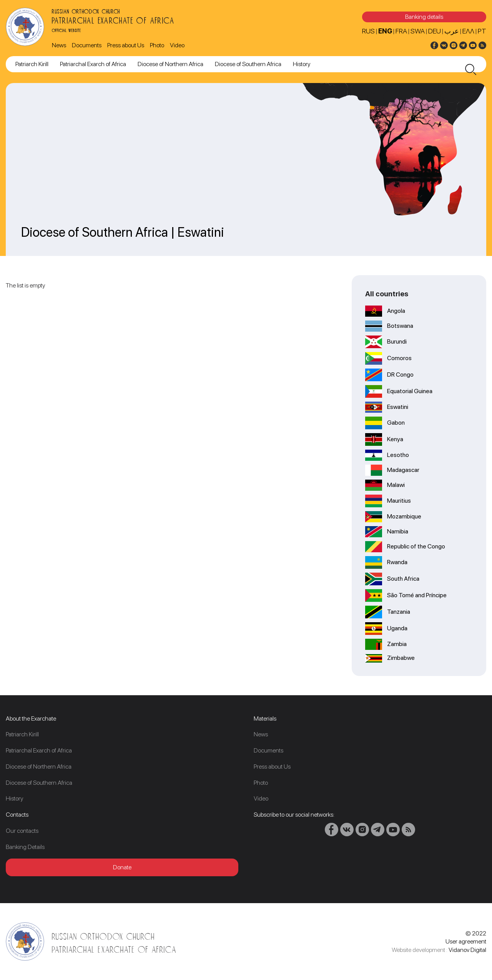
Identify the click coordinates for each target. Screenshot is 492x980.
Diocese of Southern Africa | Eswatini (123, 232)
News (59, 45)
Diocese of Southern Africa (248, 64)
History (302, 64)
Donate (122, 867)
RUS (368, 31)
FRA (401, 31)
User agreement (466, 941)
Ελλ (468, 31)
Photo (157, 45)
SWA (418, 31)
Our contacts (22, 831)
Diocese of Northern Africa (170, 64)
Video (177, 45)
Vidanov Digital (467, 950)
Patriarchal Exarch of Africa (93, 64)
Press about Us (126, 45)
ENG (385, 31)
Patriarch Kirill (32, 64)
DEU (435, 31)
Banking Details (25, 847)
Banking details (424, 17)
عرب (452, 31)
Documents (87, 45)
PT (482, 31)
